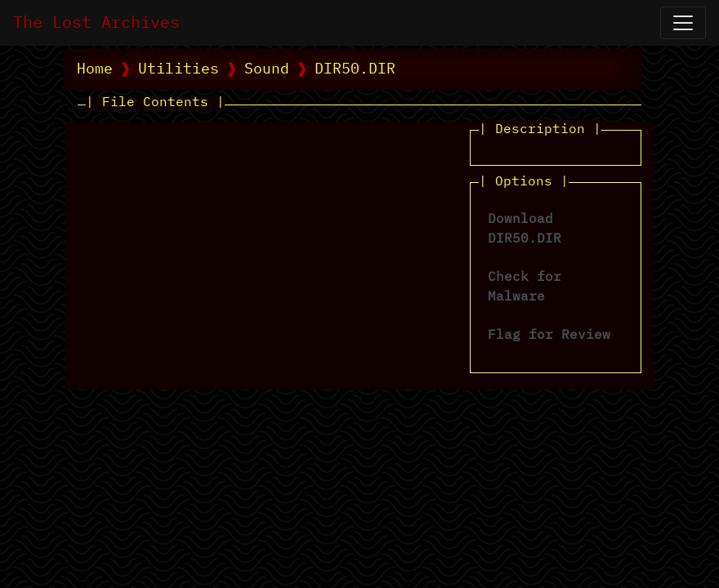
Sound (267, 69)
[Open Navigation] (683, 23)
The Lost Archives (96, 23)
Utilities (179, 69)
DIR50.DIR (355, 69)
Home (95, 69)
